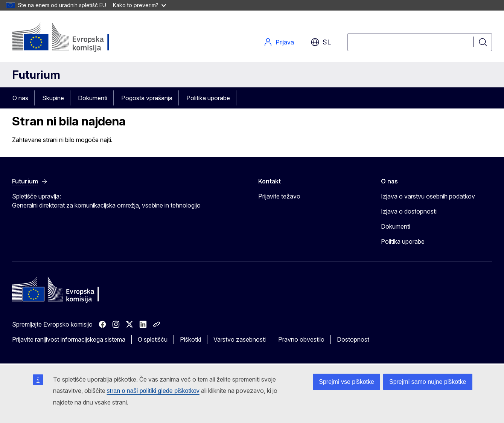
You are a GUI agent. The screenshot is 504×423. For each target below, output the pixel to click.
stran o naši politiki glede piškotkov (153, 391)
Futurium (36, 75)
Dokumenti (93, 98)
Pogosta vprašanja (147, 98)
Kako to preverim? (139, 5)
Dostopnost (353, 339)
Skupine (53, 98)
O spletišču (153, 339)
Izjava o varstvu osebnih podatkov (428, 196)
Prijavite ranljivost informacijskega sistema (69, 339)
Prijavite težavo (279, 196)
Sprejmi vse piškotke (346, 382)
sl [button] (321, 42)
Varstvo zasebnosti (240, 339)
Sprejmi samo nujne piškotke (428, 382)
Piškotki (190, 339)
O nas (20, 98)
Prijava (279, 42)
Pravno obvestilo (301, 339)
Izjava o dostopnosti (409, 211)
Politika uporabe (208, 98)
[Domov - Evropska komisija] (73, 38)
